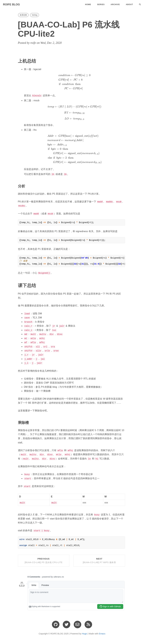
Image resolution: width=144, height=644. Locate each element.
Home (88, 5)
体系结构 (23, 15)
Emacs (102, 632)
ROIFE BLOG (11, 5)
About (129, 5)
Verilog (35, 15)
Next (99, 559)
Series (101, 5)
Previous (44, 559)
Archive (115, 5)
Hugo (84, 632)
